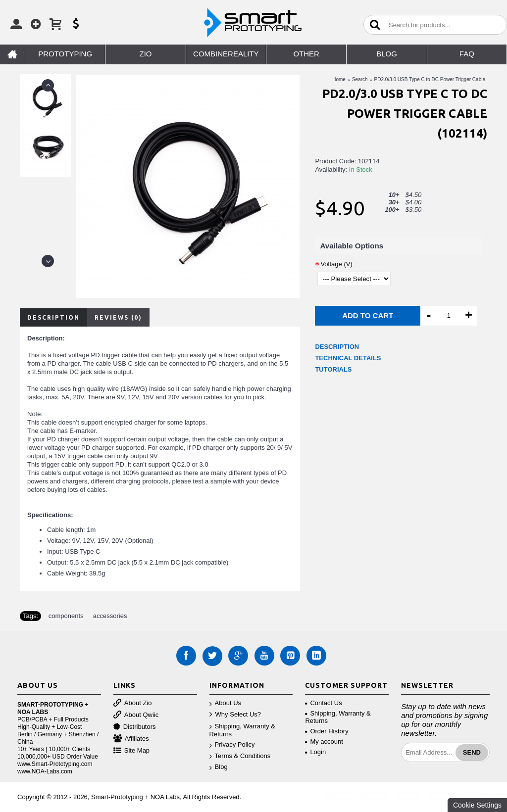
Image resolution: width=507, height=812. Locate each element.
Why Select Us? (235, 715)
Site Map (131, 751)
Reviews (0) (118, 317)
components (66, 616)
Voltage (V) (336, 264)
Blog (219, 767)
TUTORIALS (333, 369)
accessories (110, 616)
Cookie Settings (477, 805)
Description (53, 317)
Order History (327, 731)
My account (324, 741)
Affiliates (131, 739)
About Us (225, 703)
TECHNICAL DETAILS (348, 358)
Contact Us (323, 703)
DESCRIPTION (337, 347)
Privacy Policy (232, 745)
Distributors (135, 727)
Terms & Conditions (240, 756)
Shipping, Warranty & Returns (242, 730)
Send (472, 752)
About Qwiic (136, 715)
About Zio (133, 703)
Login (315, 752)
